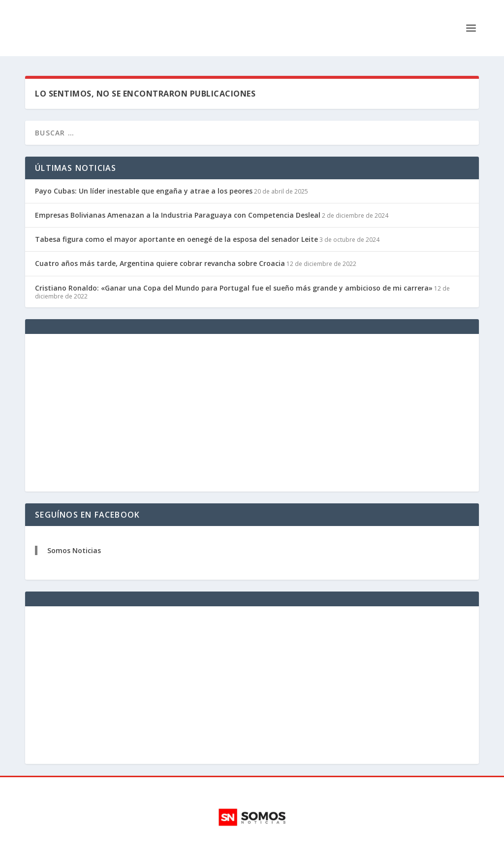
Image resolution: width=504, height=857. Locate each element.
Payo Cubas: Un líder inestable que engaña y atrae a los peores (144, 191)
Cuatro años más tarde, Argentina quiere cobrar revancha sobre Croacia (160, 263)
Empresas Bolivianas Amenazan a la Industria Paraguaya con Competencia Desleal (178, 215)
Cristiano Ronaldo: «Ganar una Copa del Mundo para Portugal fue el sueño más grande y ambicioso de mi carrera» (234, 288)
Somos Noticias (74, 550)
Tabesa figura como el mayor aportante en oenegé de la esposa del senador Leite (176, 239)
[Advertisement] (252, 413)
